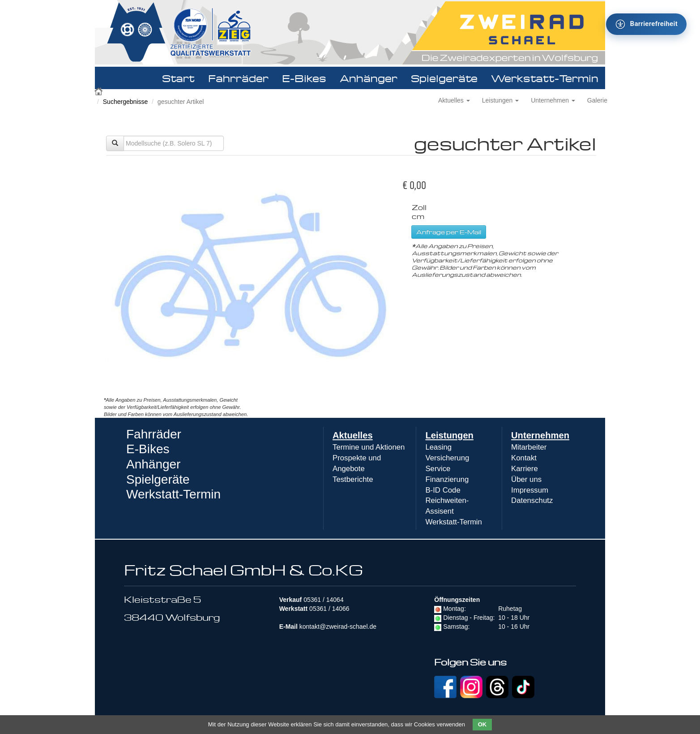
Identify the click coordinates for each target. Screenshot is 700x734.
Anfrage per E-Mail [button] (449, 232)
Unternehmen (553, 100)
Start (178, 78)
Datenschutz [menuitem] (532, 500)
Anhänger (369, 78)
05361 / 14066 (329, 609)
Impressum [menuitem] (530, 490)
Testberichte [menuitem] (353, 479)
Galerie (597, 100)
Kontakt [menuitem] (524, 458)
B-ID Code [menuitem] (443, 490)
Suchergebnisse (125, 102)
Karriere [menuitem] (525, 469)
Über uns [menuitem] (526, 479)
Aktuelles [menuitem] (353, 435)
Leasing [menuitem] (438, 447)
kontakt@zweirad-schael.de (338, 627)
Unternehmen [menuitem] (540, 435)
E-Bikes (304, 78)
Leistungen (500, 100)
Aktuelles (454, 100)
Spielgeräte (444, 78)
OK (482, 724)
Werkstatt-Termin (545, 78)
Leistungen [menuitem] (449, 435)
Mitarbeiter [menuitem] (529, 447)
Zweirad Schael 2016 (99, 90)
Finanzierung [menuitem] (447, 479)
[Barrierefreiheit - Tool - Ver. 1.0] (646, 24)
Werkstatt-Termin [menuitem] (454, 522)
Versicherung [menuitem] (447, 458)
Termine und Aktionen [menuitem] (369, 447)
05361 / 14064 (324, 600)
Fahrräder (238, 78)
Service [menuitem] (438, 469)
